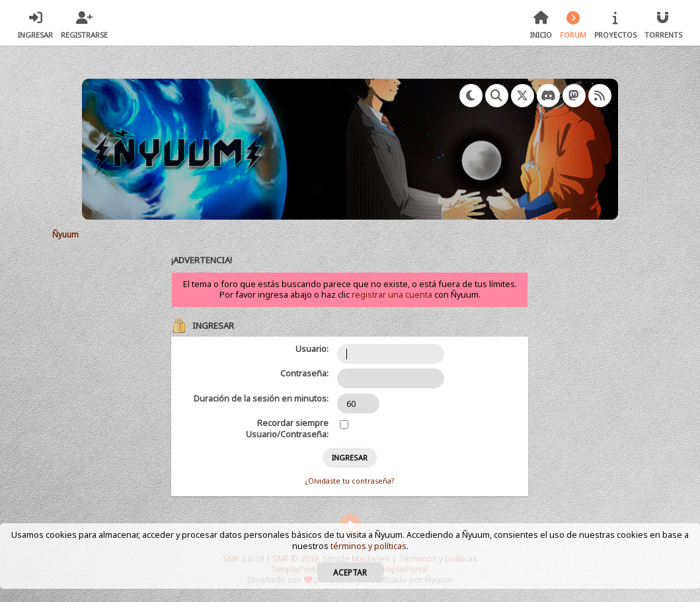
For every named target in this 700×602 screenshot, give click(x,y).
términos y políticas (369, 546)
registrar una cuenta (392, 295)
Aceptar (350, 572)
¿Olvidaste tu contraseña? (350, 481)
